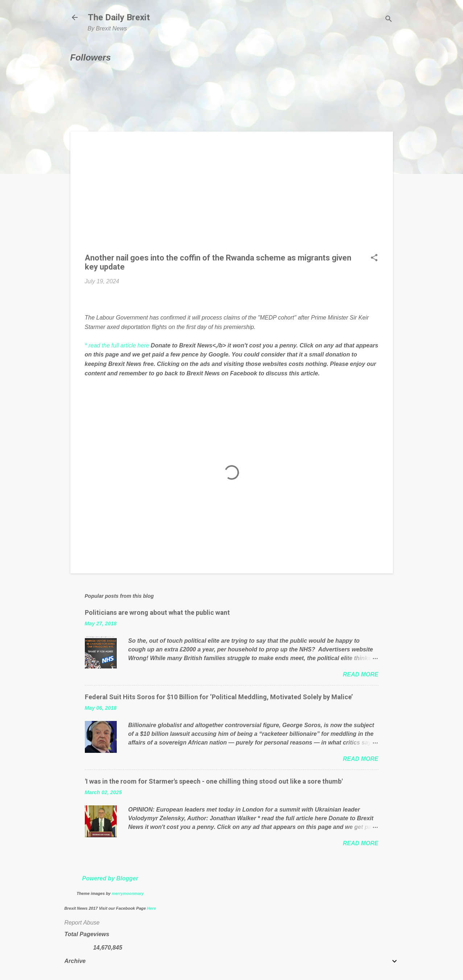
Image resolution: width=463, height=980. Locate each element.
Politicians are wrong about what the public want (157, 612)
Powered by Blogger (110, 878)
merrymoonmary (128, 893)
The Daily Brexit (119, 17)
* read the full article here (117, 345)
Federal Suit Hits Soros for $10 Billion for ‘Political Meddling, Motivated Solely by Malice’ (219, 697)
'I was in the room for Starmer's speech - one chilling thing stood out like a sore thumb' (214, 781)
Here (151, 908)
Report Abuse (82, 923)
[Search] (389, 20)
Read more (361, 674)
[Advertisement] (232, 197)
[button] (374, 258)
